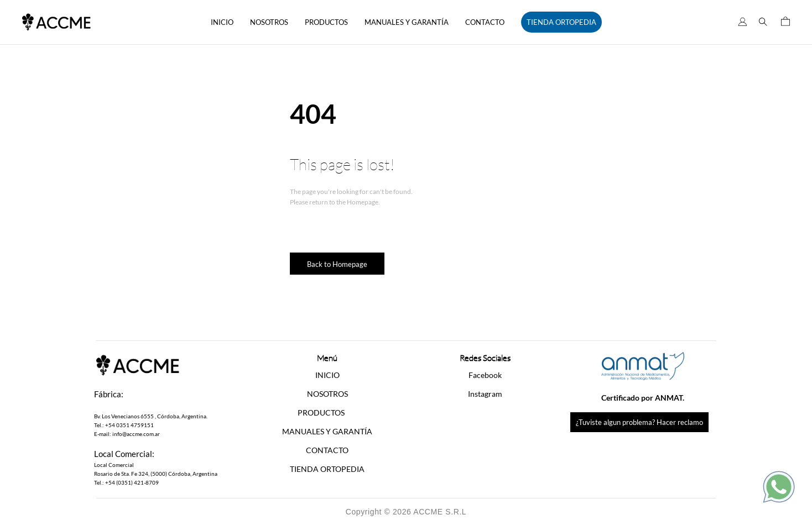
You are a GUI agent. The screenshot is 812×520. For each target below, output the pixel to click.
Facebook (485, 375)
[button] (327, 413)
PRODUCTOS (326, 22)
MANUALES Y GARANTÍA (407, 22)
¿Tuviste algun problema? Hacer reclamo (639, 422)
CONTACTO (485, 22)
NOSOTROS (269, 22)
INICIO (222, 22)
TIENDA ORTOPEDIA (561, 22)
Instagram (485, 394)
